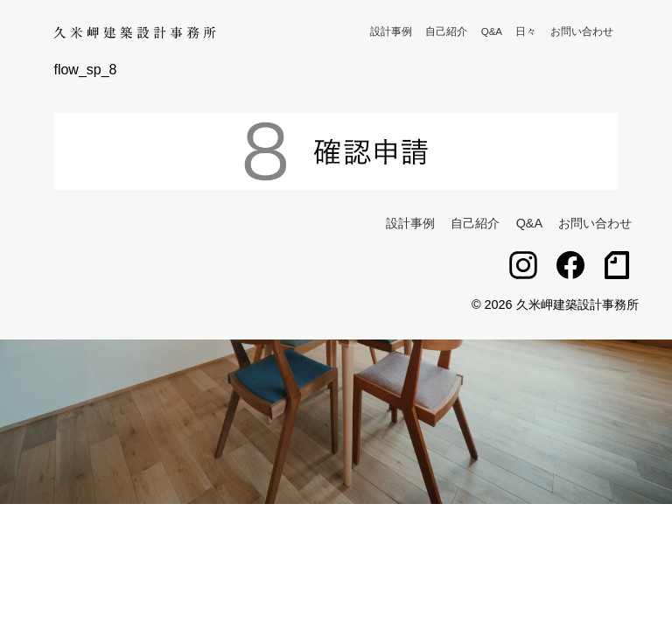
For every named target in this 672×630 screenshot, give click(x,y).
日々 (526, 31)
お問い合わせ (582, 31)
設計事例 (391, 31)
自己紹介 (446, 31)
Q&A (492, 31)
